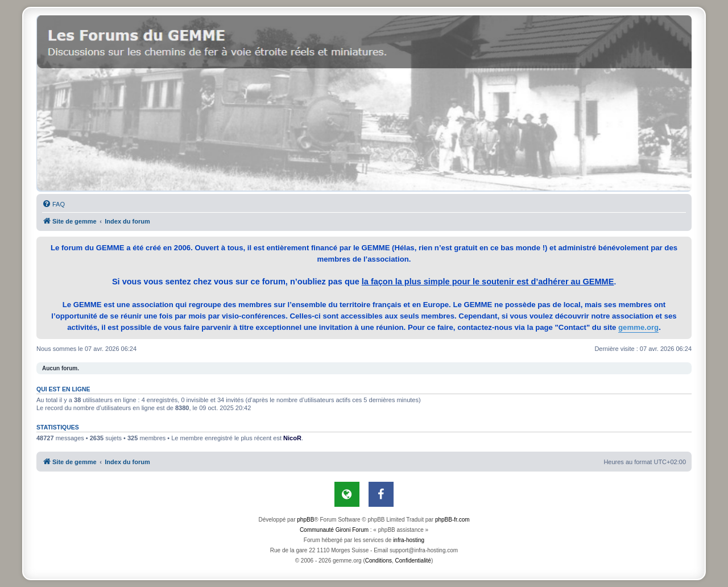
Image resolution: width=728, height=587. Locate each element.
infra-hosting (409, 540)
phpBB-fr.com (452, 520)
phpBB (305, 520)
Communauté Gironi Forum (334, 530)
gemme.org (638, 327)
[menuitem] (53, 204)
